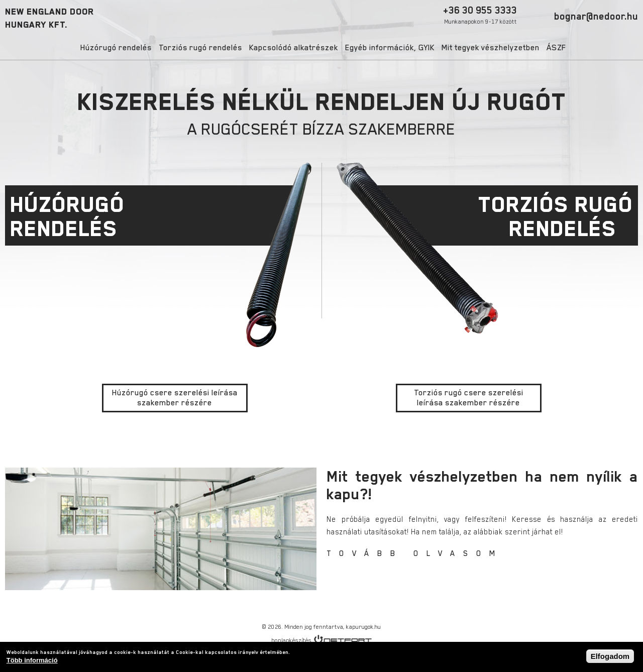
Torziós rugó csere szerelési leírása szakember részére (469, 398)
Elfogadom (610, 656)
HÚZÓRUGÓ (163, 216)
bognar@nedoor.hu (596, 16)
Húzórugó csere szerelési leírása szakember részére (175, 398)
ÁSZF (556, 48)
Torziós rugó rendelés (200, 48)
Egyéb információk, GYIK (390, 48)
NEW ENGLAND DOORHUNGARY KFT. (49, 18)
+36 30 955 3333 (480, 15)
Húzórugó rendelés (116, 48)
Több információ (32, 660)
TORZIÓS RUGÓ (480, 216)
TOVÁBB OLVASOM (415, 553)
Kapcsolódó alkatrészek (294, 48)
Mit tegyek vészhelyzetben (491, 48)
